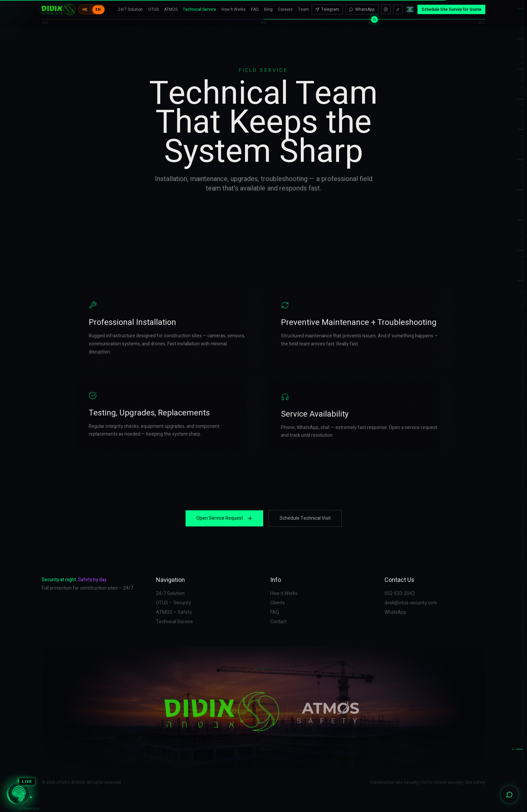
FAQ (255, 6)
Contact (278, 622)
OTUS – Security (173, 603)
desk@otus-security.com (411, 603)
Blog (268, 6)
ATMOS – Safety (174, 612)
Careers (285, 6)
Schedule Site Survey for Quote (451, 6)
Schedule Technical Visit (305, 518)
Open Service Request (224, 518)
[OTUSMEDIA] (19, 793)
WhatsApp (362, 6)
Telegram (327, 6)
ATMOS (171, 6)
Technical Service (199, 6)
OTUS (153, 6)
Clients (277, 603)
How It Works (234, 6)
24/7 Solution (130, 6)
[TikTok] (398, 6)
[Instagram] (386, 6)
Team (303, 6)
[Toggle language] (91, 6)
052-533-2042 (400, 594)
